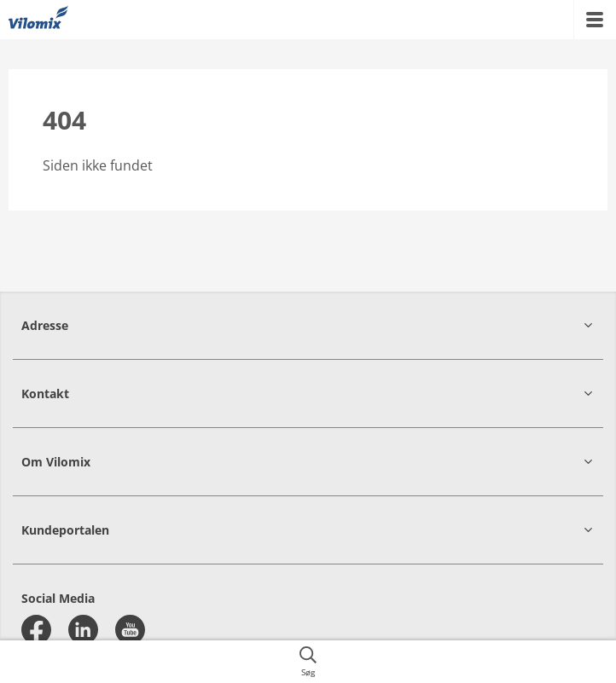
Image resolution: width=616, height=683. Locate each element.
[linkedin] (83, 630)
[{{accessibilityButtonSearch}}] (308, 662)
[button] (308, 325)
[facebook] (36, 630)
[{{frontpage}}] (38, 20)
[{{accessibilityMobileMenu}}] (595, 20)
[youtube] (130, 630)
